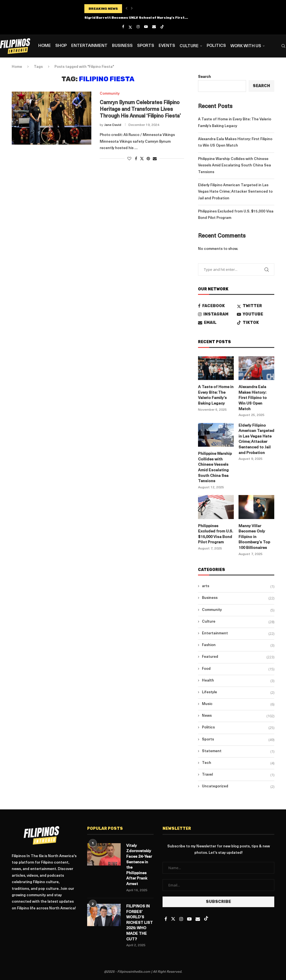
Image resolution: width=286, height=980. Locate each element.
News (238, 716)
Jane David (113, 125)
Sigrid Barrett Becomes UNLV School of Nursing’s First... (136, 18)
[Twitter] (130, 27)
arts (238, 586)
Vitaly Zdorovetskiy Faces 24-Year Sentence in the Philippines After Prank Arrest (139, 865)
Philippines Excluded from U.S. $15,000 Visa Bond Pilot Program (215, 534)
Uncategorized (238, 787)
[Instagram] (138, 27)
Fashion (238, 645)
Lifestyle (238, 692)
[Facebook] (123, 27)
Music (238, 704)
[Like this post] (129, 159)
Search (204, 77)
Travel (238, 775)
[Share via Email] (155, 159)
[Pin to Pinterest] (148, 159)
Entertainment (89, 46)
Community (238, 610)
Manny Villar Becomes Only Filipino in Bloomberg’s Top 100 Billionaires (254, 537)
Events (167, 46)
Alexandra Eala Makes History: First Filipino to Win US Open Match (253, 398)
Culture (189, 46)
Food (238, 669)
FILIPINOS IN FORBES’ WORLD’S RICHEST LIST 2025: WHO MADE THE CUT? (140, 923)
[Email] (154, 27)
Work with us (246, 46)
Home (45, 46)
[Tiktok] (162, 27)
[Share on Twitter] (142, 159)
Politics (216, 46)
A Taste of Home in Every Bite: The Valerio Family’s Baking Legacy (216, 395)
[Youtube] (146, 27)
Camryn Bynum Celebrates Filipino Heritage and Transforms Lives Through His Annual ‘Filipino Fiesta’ (140, 110)
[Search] (283, 46)
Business (122, 46)
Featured (238, 657)
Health (238, 681)
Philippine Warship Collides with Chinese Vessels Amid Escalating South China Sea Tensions (234, 166)
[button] (127, 9)
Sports (146, 46)
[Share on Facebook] (136, 159)
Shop (61, 46)
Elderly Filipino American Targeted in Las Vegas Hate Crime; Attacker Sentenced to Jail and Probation (235, 192)
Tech (238, 763)
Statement (238, 751)
